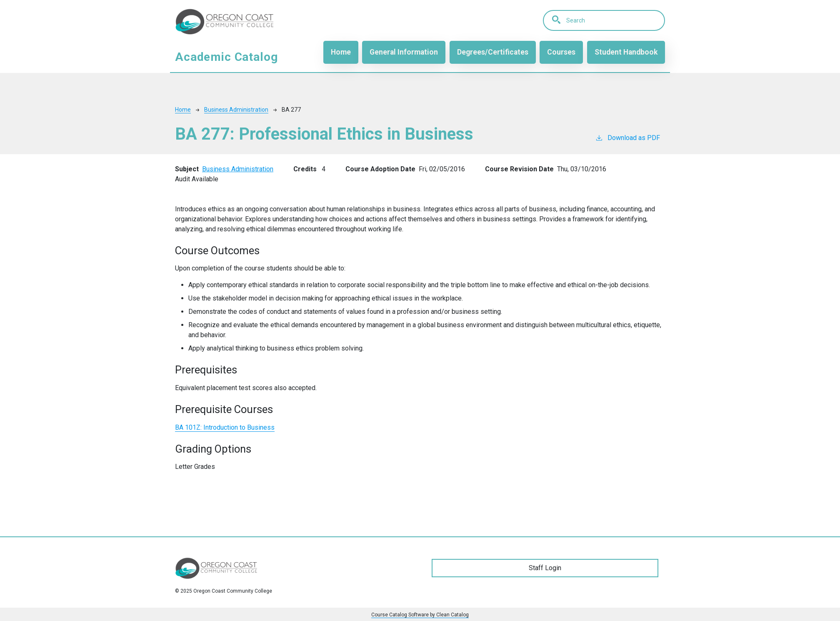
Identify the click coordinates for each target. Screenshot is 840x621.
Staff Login (545, 568)
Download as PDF (627, 137)
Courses (561, 52)
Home (341, 52)
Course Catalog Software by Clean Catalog (420, 615)
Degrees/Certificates (493, 52)
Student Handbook (626, 52)
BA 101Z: (225, 427)
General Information (404, 52)
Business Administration (236, 110)
